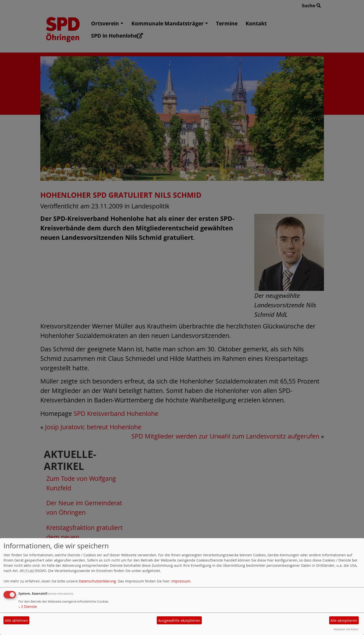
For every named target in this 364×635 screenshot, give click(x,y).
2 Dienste (28, 606)
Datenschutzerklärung (97, 581)
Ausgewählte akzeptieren (179, 620)
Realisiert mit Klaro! (346, 629)
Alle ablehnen (17, 620)
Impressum (181, 581)
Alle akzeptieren (344, 620)
